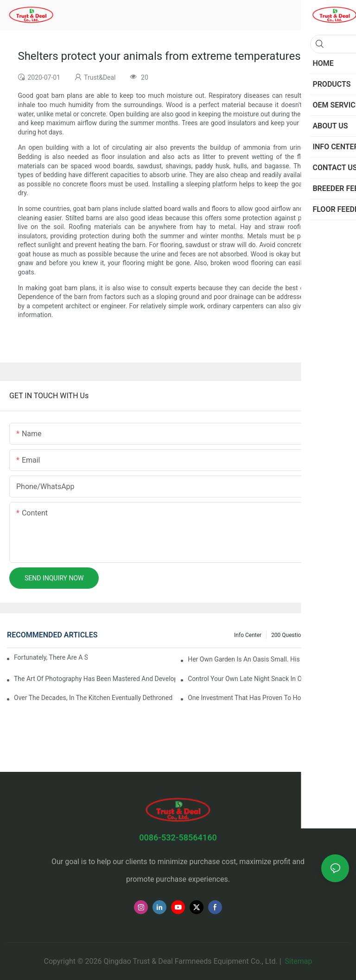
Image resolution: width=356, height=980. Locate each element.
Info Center (248, 635)
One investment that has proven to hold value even (264, 698)
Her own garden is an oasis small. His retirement (260, 659)
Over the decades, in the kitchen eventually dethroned (93, 698)
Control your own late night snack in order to (255, 679)
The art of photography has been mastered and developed (95, 679)
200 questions (289, 635)
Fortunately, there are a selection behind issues (51, 657)
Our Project (331, 635)
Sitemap (298, 961)
